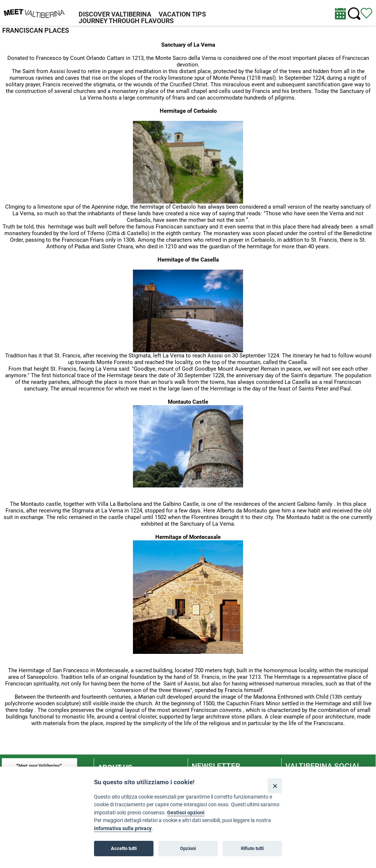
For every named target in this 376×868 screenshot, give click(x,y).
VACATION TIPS (182, 14)
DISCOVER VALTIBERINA (115, 14)
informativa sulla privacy (123, 829)
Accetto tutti (124, 848)
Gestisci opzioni (186, 813)
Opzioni (188, 848)
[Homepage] (34, 12)
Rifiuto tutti (252, 848)
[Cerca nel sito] (354, 14)
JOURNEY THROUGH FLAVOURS (126, 21)
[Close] (275, 786)
